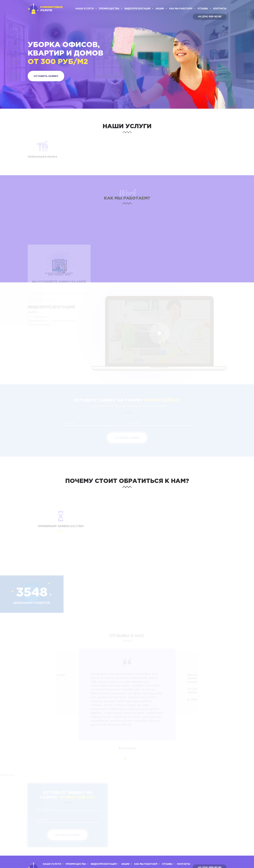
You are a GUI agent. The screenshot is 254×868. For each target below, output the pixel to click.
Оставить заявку (46, 76)
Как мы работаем (181, 9)
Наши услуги (85, 9)
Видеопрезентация (137, 9)
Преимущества (109, 9)
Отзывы (203, 9)
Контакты (220, 9)
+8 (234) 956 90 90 (210, 17)
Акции (160, 9)
